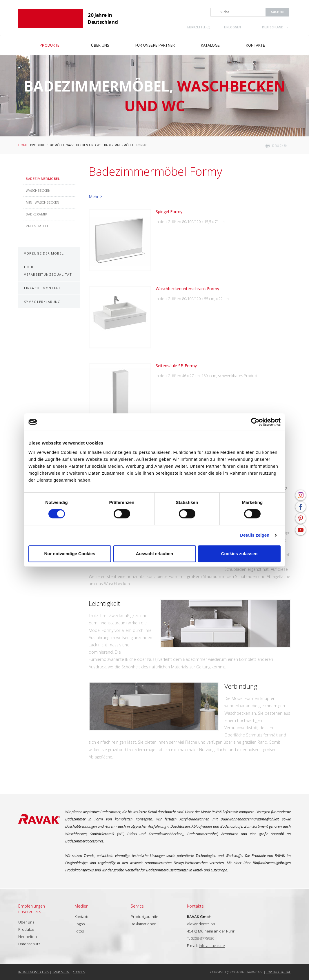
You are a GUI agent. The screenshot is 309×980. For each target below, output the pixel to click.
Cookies (79, 972)
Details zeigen (255, 535)
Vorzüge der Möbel (44, 253)
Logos (80, 924)
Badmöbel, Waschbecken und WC (75, 145)
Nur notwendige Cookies (70, 554)
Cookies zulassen (239, 554)
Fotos (79, 931)
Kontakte (82, 917)
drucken (280, 146)
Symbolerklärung (42, 302)
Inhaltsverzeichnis (34, 972)
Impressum (61, 972)
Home (23, 145)
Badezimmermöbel (119, 145)
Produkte (38, 145)
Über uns (26, 922)
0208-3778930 (202, 938)
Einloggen (232, 27)
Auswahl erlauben (154, 554)
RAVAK (51, 18)
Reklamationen (144, 924)
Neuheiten (28, 937)
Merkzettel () (199, 27)
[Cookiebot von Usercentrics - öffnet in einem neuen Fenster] (255, 422)
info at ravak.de (212, 946)
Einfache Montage (43, 288)
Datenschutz (29, 944)
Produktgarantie (144, 917)
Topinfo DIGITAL (279, 972)
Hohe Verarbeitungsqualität (48, 270)
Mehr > (95, 196)
